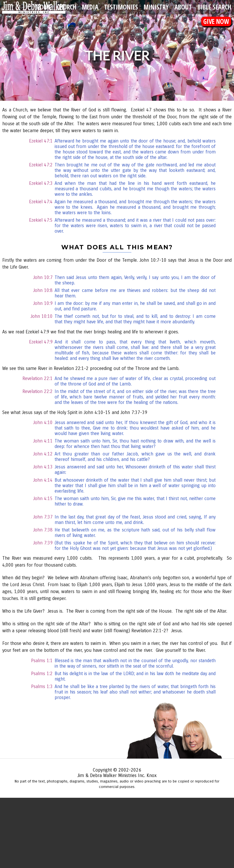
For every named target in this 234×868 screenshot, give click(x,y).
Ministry (156, 7)
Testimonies (121, 7)
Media (90, 7)
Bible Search (214, 7)
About (183, 7)
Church (67, 7)
